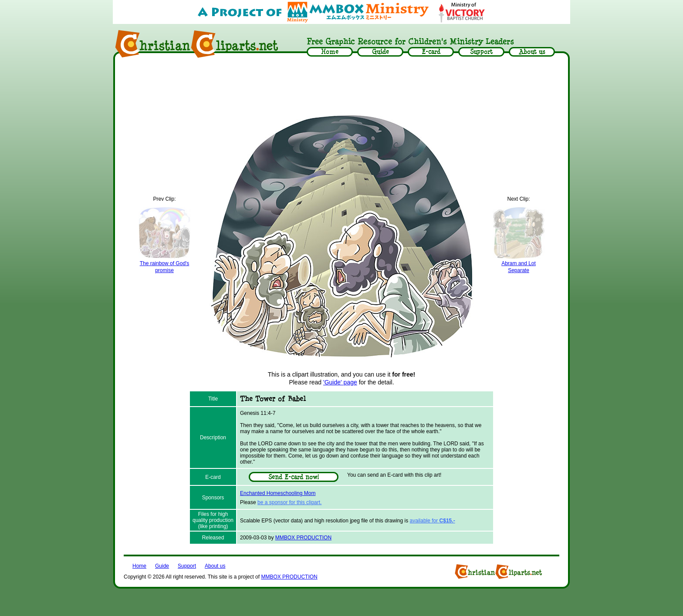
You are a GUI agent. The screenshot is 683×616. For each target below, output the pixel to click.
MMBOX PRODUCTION (303, 538)
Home (139, 566)
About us (215, 566)
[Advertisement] (341, 86)
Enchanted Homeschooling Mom (278, 493)
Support (187, 566)
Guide (162, 566)
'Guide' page (340, 382)
